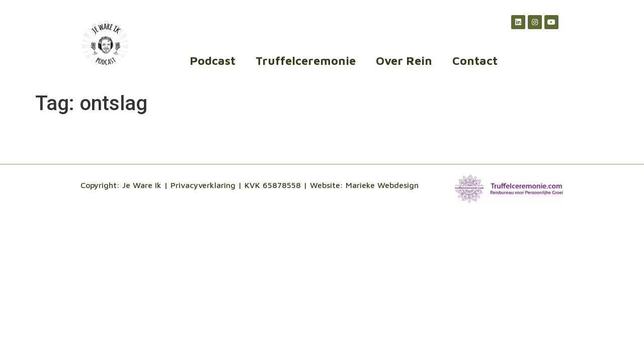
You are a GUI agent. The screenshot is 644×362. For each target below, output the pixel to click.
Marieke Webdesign (382, 185)
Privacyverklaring (203, 185)
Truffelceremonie (306, 61)
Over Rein (404, 61)
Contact (475, 61)
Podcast (213, 61)
